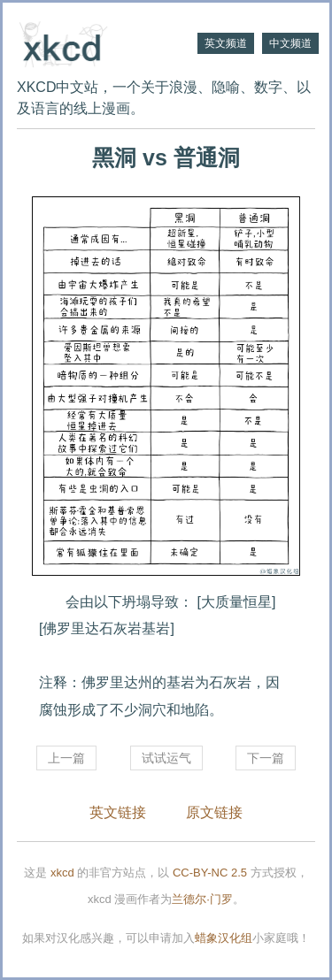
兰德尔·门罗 (202, 899)
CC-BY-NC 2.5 (210, 873)
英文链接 (118, 812)
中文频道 (290, 43)
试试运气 (166, 758)
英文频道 (226, 43)
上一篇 (66, 758)
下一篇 (266, 758)
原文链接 (214, 812)
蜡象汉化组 (224, 938)
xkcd (62, 873)
